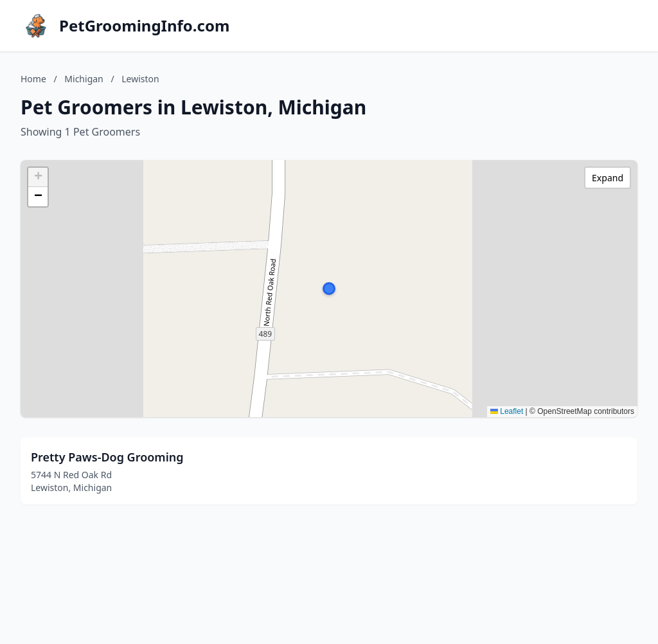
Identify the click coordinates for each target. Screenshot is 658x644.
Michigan (84, 79)
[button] (329, 289)
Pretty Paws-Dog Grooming (107, 457)
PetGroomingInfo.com (144, 26)
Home (33, 79)
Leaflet (507, 411)
